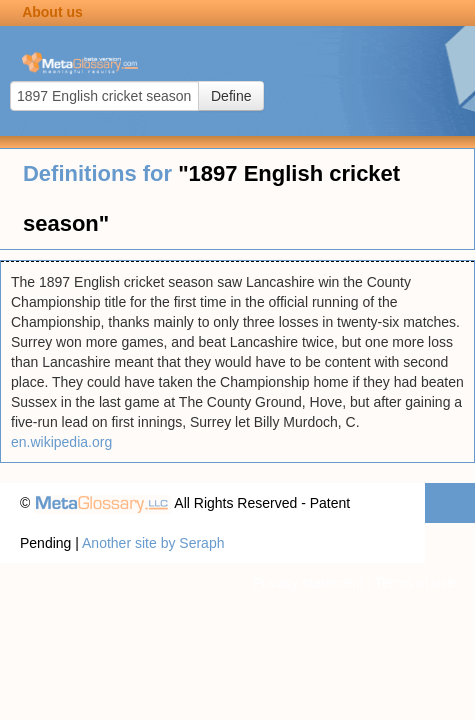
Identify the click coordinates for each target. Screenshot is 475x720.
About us (52, 12)
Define (231, 96)
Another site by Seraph (153, 543)
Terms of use (415, 583)
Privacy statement (307, 583)
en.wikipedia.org (61, 442)
